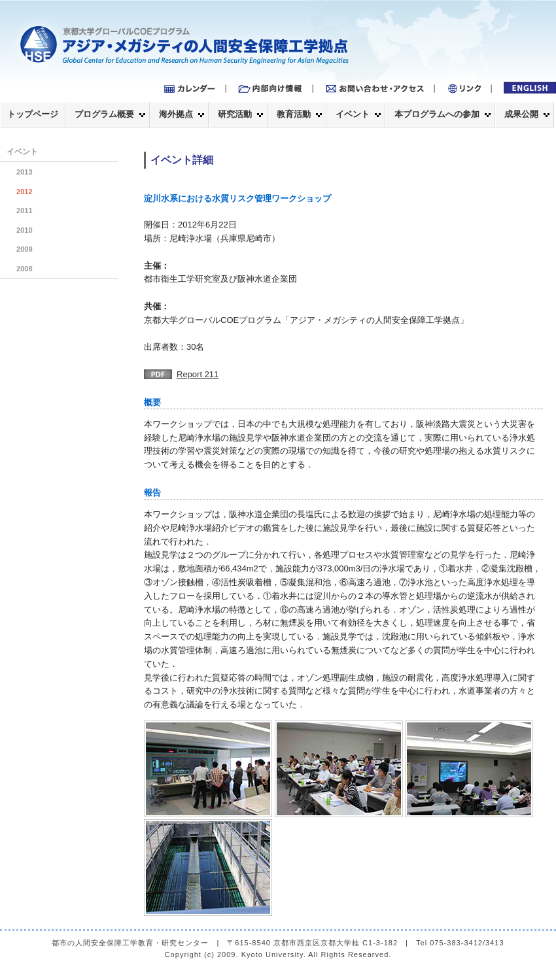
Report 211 (198, 374)
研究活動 (235, 114)
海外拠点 (176, 114)
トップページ (33, 114)
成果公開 (521, 114)
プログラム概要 (104, 114)
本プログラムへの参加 (437, 114)
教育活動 (294, 114)
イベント (353, 114)
